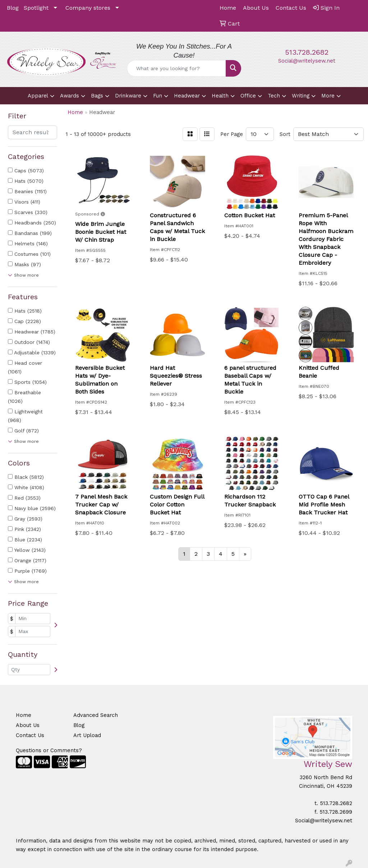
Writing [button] (301, 96)
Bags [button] (97, 96)
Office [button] (248, 96)
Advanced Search (96, 715)
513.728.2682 (307, 52)
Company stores (88, 8)
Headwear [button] (187, 96)
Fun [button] (158, 96)
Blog (13, 8)
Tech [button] (274, 96)
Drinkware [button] (128, 96)
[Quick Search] (176, 68)
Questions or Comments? (49, 750)
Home (24, 715)
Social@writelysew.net (307, 61)
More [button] (328, 96)
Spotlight (36, 8)
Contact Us (30, 735)
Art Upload (87, 735)
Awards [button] (70, 96)
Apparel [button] (38, 96)
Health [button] (220, 96)
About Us (28, 725)
